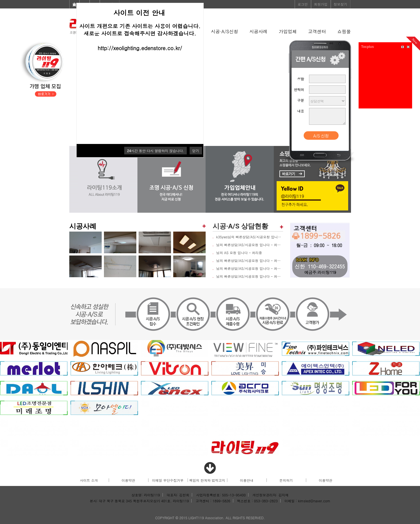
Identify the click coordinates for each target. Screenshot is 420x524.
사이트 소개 (89, 480)
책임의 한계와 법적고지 (207, 480)
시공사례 (259, 31)
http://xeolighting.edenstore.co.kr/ (140, 48)
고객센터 (317, 31)
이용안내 (247, 480)
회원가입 (321, 4)
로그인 (303, 4)
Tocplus (367, 47)
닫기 (196, 151)
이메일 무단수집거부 (168, 480)
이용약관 (128, 480)
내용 (301, 111)
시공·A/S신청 (225, 31)
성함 (301, 79)
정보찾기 (341, 4)
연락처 (299, 89)
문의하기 (286, 480)
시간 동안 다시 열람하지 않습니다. (156, 151)
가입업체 (288, 31)
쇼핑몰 (344, 31)
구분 (301, 100)
